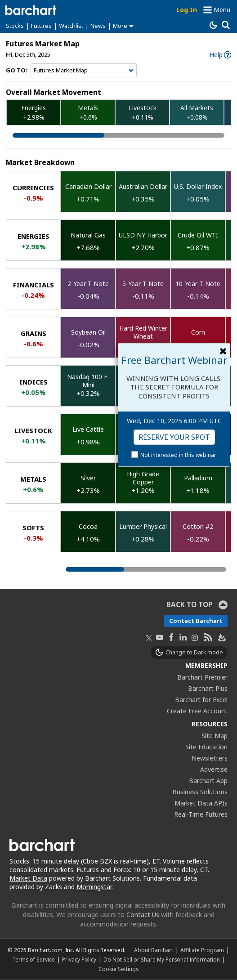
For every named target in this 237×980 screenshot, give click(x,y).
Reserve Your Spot (174, 437)
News (98, 26)
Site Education (206, 747)
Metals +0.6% (88, 112)
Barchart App (208, 781)
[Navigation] (84, 71)
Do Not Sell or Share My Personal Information (162, 959)
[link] (220, 55)
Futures (41, 26)
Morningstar (94, 887)
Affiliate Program (202, 950)
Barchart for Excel (201, 700)
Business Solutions (200, 792)
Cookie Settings (118, 969)
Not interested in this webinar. (179, 455)
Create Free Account (197, 711)
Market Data (28, 878)
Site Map (215, 736)
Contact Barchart (196, 621)
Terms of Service (34, 959)
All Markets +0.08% (197, 112)
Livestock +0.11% (143, 112)
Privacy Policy (79, 959)
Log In (187, 10)
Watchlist (71, 26)
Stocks (15, 26)
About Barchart (154, 950)
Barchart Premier (202, 677)
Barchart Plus (208, 688)
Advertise (214, 769)
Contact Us (143, 915)
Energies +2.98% (34, 112)
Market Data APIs (201, 803)
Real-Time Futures (201, 814)
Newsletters (210, 758)
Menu (222, 10)
